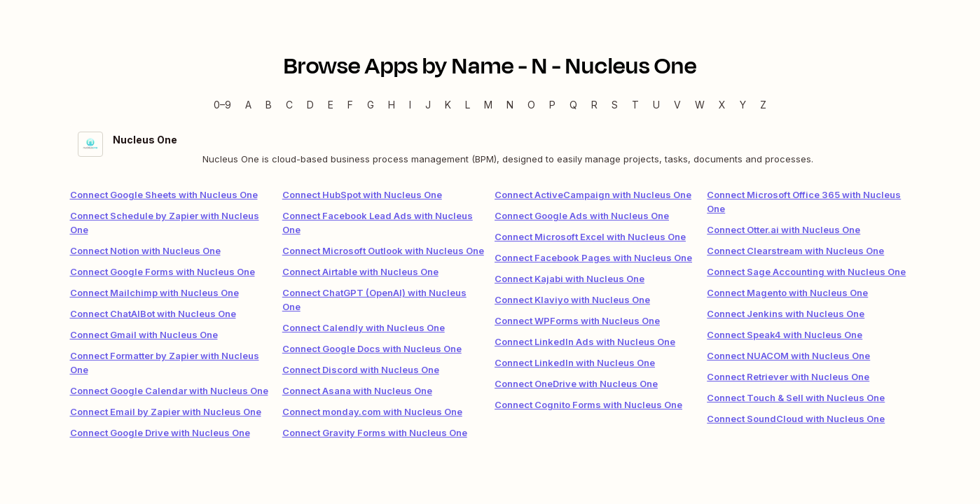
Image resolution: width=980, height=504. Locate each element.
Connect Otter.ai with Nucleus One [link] (784, 230)
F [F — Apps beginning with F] (350, 105)
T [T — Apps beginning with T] (635, 105)
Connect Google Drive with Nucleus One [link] (160, 433)
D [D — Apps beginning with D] (310, 105)
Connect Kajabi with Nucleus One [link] (570, 279)
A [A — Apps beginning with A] (248, 105)
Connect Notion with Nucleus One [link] (145, 251)
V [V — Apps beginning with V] (677, 105)
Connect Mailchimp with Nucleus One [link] (154, 293)
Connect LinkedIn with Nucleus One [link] (575, 363)
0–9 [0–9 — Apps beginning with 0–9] (222, 105)
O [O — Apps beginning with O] (531, 105)
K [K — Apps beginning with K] (448, 105)
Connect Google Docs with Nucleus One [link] (372, 349)
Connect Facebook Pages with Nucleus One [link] (593, 258)
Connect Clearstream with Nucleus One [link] (795, 251)
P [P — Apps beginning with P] (552, 105)
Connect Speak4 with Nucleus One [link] (785, 335)
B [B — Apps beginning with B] (269, 105)
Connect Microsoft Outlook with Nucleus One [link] (383, 251)
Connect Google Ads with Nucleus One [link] (582, 216)
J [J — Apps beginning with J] (428, 105)
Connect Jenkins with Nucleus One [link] (786, 314)
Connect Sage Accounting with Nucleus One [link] (806, 272)
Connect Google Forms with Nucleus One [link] (163, 272)
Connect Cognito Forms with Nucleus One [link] (588, 405)
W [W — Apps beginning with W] (700, 105)
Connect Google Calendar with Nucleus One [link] (169, 391)
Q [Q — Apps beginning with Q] (573, 105)
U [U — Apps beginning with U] (656, 105)
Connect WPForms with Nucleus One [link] (577, 321)
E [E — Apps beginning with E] (331, 105)
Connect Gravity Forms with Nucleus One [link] (375, 433)
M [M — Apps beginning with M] (488, 105)
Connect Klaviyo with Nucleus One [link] (572, 300)
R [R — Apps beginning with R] (594, 105)
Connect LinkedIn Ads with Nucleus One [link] (585, 342)
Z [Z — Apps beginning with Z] (763, 105)
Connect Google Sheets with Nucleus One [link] (164, 195)
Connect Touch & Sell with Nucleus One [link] (796, 398)
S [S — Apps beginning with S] (615, 105)
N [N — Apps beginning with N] (510, 105)
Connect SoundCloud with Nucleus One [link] (796, 419)
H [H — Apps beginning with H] (392, 105)
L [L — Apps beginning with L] (468, 105)
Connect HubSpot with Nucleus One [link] (362, 195)
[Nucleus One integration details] (490, 149)
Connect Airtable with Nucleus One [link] (360, 272)
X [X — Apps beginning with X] (722, 105)
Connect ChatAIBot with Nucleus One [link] (153, 314)
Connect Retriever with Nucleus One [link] (788, 377)
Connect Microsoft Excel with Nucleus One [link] (590, 237)
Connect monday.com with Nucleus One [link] (372, 412)
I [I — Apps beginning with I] (410, 105)
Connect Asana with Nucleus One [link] (357, 391)
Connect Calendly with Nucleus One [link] (364, 328)
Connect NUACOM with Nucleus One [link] (788, 356)
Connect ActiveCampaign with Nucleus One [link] (593, 195)
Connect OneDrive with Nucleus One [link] (576, 384)
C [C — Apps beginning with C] (289, 105)
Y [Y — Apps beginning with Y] (743, 105)
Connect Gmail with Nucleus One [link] (144, 335)
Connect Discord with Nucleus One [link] (361, 370)
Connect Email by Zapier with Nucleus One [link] (166, 412)
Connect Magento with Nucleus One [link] (787, 293)
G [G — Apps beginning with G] (371, 105)
